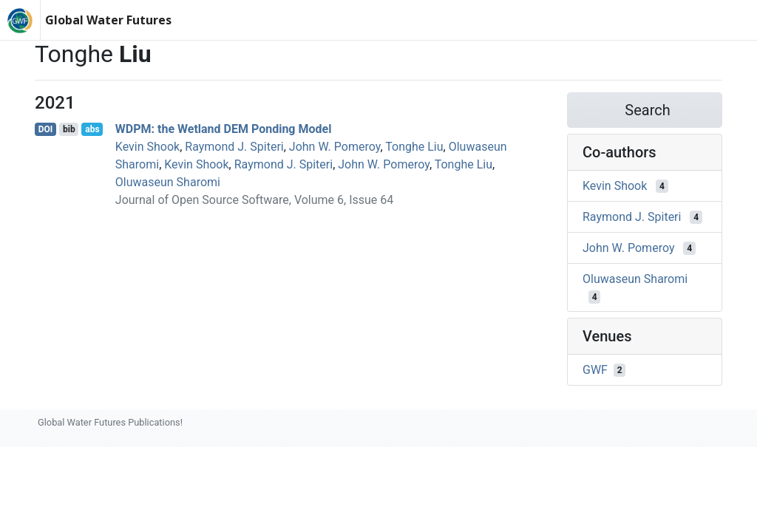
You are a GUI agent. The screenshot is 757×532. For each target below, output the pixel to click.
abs (92, 129)
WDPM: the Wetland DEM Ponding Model (224, 129)
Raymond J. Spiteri (234, 147)
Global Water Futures (108, 20)
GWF (595, 370)
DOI (46, 129)
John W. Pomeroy (335, 147)
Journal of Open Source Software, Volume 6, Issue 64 (254, 200)
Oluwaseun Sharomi (168, 182)
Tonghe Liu (414, 147)
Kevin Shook (147, 147)
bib (69, 129)
